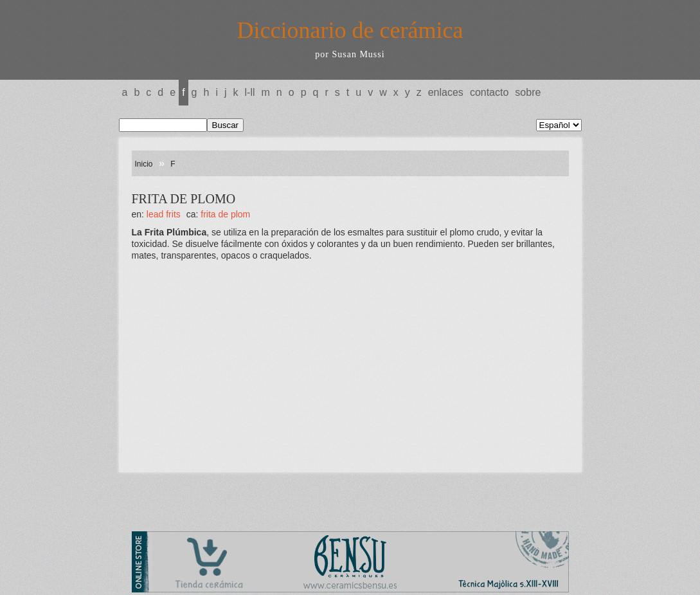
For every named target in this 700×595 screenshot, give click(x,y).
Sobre (528, 92)
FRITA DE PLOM (225, 214)
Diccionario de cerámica (350, 30)
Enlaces (446, 92)
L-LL (250, 92)
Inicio (144, 164)
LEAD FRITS (164, 214)
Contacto (489, 92)
